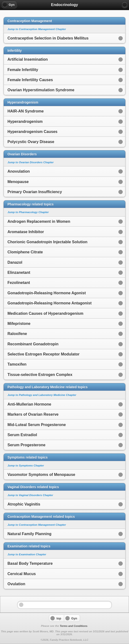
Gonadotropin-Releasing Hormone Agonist (47, 293)
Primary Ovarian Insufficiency (35, 192)
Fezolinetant (19, 283)
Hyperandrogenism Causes (32, 132)
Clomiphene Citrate (25, 252)
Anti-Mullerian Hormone (29, 404)
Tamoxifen (17, 364)
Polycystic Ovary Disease (31, 142)
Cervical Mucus (22, 574)
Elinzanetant (19, 273)
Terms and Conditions (74, 626)
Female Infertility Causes (30, 80)
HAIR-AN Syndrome (26, 111)
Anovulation (19, 171)
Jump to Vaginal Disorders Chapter (30, 495)
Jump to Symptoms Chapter (26, 466)
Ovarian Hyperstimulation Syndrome (41, 90)
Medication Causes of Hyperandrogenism (45, 313)
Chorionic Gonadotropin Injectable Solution (48, 242)
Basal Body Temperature (30, 563)
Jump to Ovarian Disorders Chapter (31, 162)
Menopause (18, 182)
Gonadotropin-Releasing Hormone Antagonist (50, 303)
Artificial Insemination (28, 59)
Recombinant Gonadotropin (33, 344)
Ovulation (16, 584)
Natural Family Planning (29, 534)
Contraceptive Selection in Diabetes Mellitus (48, 38)
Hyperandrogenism (25, 122)
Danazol (15, 262)
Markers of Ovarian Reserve (33, 414)
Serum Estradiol (22, 435)
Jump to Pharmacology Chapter (28, 212)
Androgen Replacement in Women (39, 221)
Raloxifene (17, 334)
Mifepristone (19, 324)
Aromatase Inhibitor (26, 232)
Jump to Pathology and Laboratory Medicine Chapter (42, 395)
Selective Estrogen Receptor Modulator (44, 354)
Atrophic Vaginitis (24, 504)
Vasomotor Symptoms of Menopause (41, 475)
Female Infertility (23, 70)
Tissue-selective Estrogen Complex (40, 375)
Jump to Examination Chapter (27, 554)
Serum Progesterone (26, 445)
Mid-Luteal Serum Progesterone (37, 425)
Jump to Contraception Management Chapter (37, 29)
